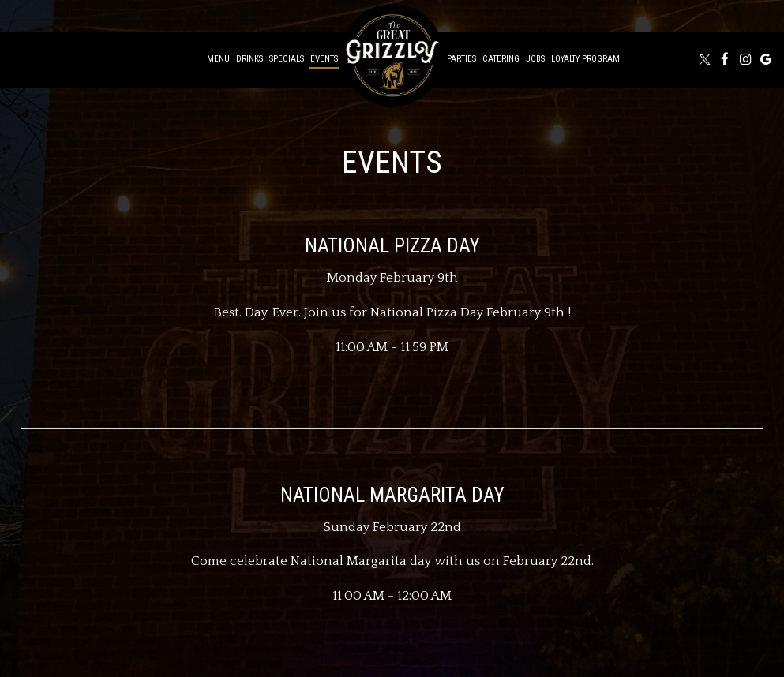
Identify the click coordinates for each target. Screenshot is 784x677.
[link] (392, 55)
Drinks (249, 59)
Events (324, 59)
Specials (287, 59)
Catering (501, 59)
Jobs (535, 59)
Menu (218, 59)
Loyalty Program (585, 59)
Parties (461, 59)
